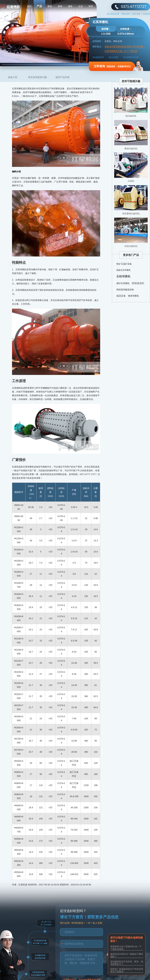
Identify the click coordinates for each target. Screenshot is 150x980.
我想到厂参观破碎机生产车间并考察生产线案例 (127, 970)
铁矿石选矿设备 (124, 264)
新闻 (60, 6)
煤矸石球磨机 (123, 283)
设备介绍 (12, 77)
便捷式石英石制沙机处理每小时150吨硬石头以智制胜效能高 (125, 47)
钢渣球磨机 (133, 296)
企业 (81, 6)
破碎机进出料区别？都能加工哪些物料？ (127, 955)
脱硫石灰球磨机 (124, 270)
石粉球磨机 (123, 276)
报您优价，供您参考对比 (112, 66)
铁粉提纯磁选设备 (125, 290)
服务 (70, 6)
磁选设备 (121, 296)
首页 (29, 6)
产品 (39, 6)
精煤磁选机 (138, 283)
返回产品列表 (62, 77)
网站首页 (127, 14)
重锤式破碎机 (131, 149)
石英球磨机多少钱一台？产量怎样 (121, 51)
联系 (91, 6)
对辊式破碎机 (131, 246)
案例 (50, 6)
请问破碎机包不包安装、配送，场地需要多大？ (127, 963)
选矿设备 (137, 14)
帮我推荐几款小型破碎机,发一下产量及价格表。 (126, 948)
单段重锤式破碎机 (131, 214)
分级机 (131, 181)
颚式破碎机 (131, 116)
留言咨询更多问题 (37, 77)
